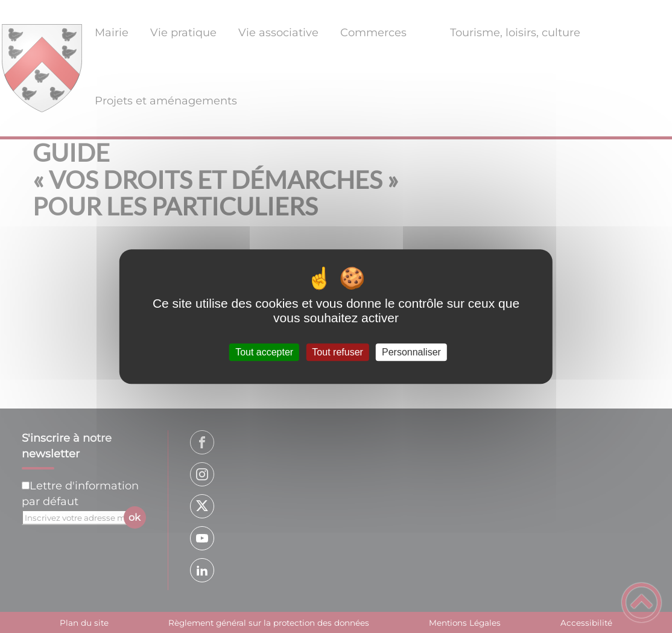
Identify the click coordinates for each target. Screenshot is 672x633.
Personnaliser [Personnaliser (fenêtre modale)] (411, 352)
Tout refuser (337, 352)
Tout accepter (264, 352)
